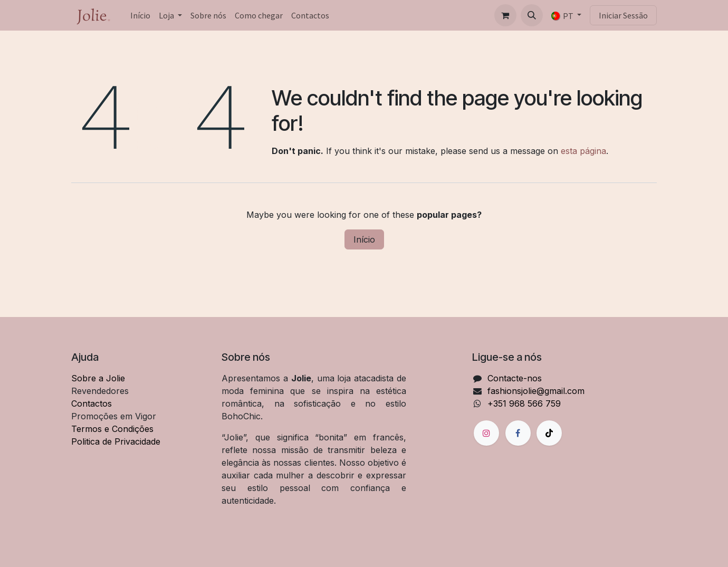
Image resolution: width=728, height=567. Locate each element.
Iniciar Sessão (623, 15)
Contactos (92, 403)
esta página (583, 151)
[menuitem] (140, 15)
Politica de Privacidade (116, 441)
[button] (532, 15)
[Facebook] (518, 433)
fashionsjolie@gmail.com (536, 391)
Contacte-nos (515, 378)
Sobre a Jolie (98, 378)
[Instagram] (486, 433)
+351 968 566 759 (524, 403)
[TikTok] (549, 433)
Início (364, 239)
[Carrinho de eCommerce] (505, 15)
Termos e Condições (112, 429)
